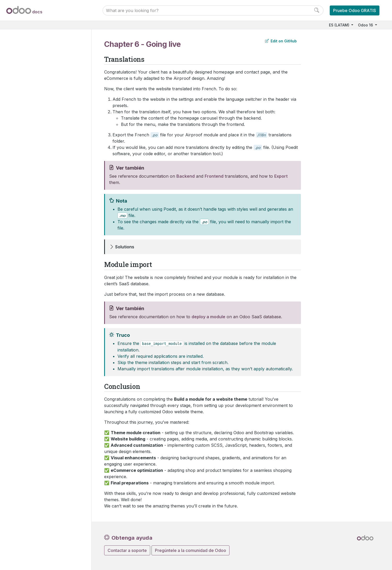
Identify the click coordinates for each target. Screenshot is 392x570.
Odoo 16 (366, 25)
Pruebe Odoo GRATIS (355, 10)
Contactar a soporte (127, 550)
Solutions (125, 247)
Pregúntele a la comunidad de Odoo (191, 550)
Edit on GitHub (281, 41)
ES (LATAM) (340, 25)
